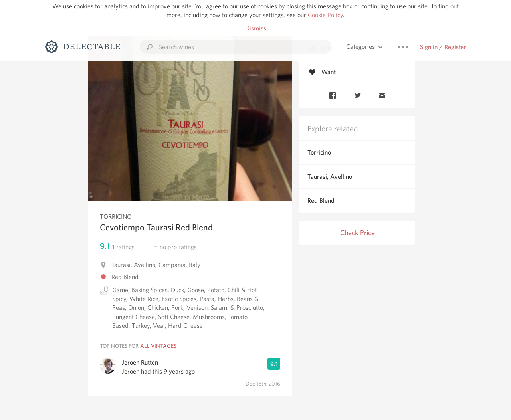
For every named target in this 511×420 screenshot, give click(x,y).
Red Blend (321, 201)
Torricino (319, 152)
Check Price (358, 233)
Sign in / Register (443, 47)
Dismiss (256, 28)
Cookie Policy (325, 15)
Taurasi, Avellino (330, 177)
